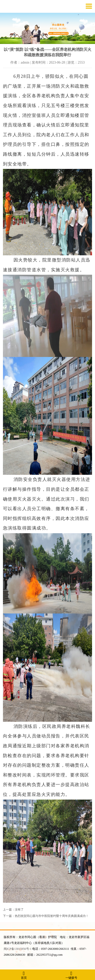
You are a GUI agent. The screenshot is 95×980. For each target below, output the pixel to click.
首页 (24, 975)
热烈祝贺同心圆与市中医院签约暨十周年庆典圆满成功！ (52, 916)
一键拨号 (71, 975)
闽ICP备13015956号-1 (18, 949)
